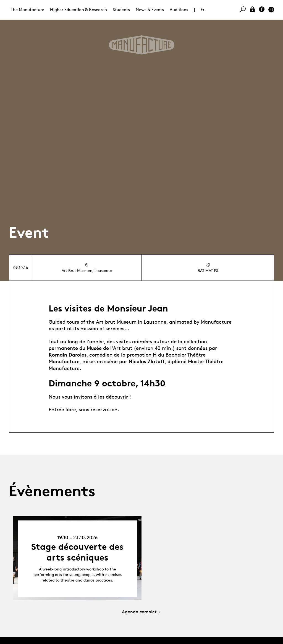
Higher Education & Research (78, 10)
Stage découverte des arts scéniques (77, 552)
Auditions (179, 10)
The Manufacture (27, 10)
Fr (203, 10)
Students (121, 10)
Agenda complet (141, 612)
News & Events (150, 10)
